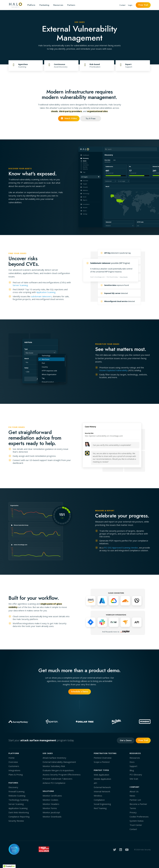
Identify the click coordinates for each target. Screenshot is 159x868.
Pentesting (44, 5)
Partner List (135, 800)
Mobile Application (102, 779)
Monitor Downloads (52, 817)
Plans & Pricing (16, 775)
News (132, 796)
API (95, 783)
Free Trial (143, 5)
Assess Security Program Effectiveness (62, 775)
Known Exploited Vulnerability (114, 370)
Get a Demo (126, 740)
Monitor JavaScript (51, 812)
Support (133, 766)
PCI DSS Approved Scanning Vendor (121, 548)
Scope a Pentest (102, 762)
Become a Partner (138, 804)
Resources (58, 5)
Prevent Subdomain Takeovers (57, 779)
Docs (132, 762)
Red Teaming (100, 808)
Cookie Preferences (139, 817)
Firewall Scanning (17, 791)
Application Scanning (46, 292)
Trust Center (136, 825)
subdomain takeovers (41, 296)
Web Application (101, 775)
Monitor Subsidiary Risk (54, 766)
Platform (31, 5)
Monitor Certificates (52, 796)
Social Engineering (102, 804)
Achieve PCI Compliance (54, 783)
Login (130, 5)
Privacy (133, 812)
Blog (132, 770)
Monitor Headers (51, 804)
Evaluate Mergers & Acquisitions (58, 770)
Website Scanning (17, 796)
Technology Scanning (18, 800)
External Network (102, 787)
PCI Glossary (136, 775)
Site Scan (134, 779)
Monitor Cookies (50, 800)
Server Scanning (20, 285)
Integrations (14, 770)
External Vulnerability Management (59, 762)
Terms (133, 808)
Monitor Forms (50, 808)
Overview (13, 762)
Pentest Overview (103, 758)
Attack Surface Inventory (54, 758)
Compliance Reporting (19, 817)
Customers (14, 766)
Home (11, 758)
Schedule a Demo (80, 692)
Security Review (16, 821)
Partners (71, 5)
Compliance (99, 800)
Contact (122, 5)
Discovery (13, 787)
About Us (134, 791)
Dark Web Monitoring (19, 812)
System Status (137, 821)
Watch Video (69, 118)
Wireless (98, 796)
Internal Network (102, 791)
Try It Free (91, 118)
